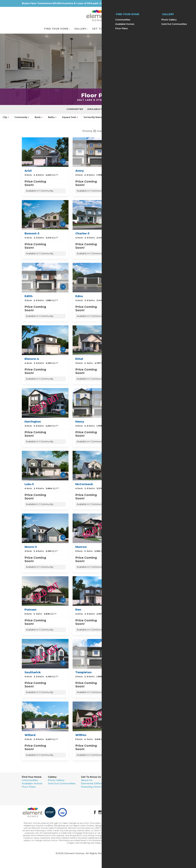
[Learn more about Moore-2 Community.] (147, 465)
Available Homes (98, 109)
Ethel (79, 359)
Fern (129, 359)
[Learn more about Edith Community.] (45, 277)
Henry (80, 422)
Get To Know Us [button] (105, 29)
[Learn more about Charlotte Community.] (147, 215)
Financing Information (94, 787)
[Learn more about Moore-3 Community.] (45, 528)
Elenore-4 (32, 359)
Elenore (132, 296)
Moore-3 (31, 547)
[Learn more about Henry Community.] (96, 403)
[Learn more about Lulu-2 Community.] (147, 403)
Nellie (130, 547)
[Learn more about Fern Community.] (147, 340)
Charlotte (133, 233)
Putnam (30, 610)
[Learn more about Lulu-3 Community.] (45, 465)
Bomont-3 (32, 233)
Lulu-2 (131, 422)
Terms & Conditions (156, 796)
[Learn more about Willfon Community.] (96, 716)
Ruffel (131, 610)
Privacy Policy (152, 792)
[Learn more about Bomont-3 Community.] (45, 215)
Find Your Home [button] (56, 29)
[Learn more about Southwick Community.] (45, 654)
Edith (29, 296)
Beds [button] (38, 117)
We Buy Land (122, 793)
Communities (75, 109)
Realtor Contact (123, 783)
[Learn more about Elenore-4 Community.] (45, 340)
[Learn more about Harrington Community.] (45, 403)
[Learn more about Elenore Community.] (147, 277)
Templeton (83, 672)
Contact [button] (129, 29)
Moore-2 (132, 484)
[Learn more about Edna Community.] (96, 277)
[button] (177, 16)
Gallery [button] (80, 29)
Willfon (81, 735)
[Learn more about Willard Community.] (45, 716)
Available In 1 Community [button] (40, 191)
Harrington (33, 422)
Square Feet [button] (69, 117)
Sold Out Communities (62, 783)
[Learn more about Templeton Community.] (96, 654)
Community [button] (21, 117)
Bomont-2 (134, 171)
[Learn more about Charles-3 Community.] (96, 215)
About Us (87, 780)
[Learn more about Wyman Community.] (147, 716)
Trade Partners (123, 790)
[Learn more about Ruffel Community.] (147, 591)
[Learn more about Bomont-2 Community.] (147, 152)
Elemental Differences (95, 783)
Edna (79, 296)
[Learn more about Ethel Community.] (96, 340)
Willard (30, 735)
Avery (80, 171)
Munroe (81, 547)
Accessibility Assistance (159, 799)
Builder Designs (130, 853)
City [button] (5, 117)
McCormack (84, 484)
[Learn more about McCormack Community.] (96, 465)
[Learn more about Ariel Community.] (45, 152)
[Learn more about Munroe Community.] (96, 528)
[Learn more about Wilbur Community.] (147, 654)
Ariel (28, 171)
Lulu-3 (29, 484)
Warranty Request (125, 787)
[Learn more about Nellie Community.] (147, 528)
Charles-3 (82, 233)
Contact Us (120, 780)
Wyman (132, 735)
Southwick (33, 672)
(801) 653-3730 (161, 787)
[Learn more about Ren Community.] (96, 591)
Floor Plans (121, 109)
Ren (78, 610)
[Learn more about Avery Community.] (96, 152)
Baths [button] (51, 117)
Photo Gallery (56, 780)
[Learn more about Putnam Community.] (45, 591)
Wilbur (131, 672)
